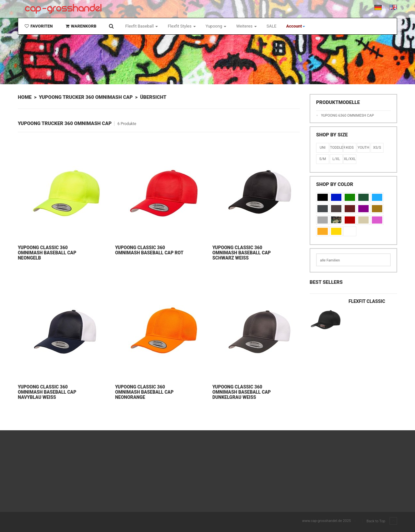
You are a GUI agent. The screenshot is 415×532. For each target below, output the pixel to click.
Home (25, 97)
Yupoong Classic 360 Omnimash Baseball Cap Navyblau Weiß (47, 392)
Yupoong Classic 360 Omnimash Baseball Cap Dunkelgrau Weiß (242, 392)
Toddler (336, 148)
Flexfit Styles (182, 26)
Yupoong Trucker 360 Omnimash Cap (86, 97)
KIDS (350, 148)
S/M (323, 159)
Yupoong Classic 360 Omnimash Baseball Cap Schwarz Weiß (242, 253)
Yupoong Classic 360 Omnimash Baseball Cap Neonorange (144, 392)
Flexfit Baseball (142, 26)
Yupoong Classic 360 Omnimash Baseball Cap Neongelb (47, 253)
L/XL (336, 159)
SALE (272, 26)
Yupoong (216, 26)
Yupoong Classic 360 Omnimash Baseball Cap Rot (149, 250)
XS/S (377, 148)
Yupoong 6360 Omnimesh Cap (347, 116)
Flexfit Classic (367, 301)
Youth (363, 148)
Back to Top (382, 521)
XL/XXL (350, 159)
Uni (323, 148)
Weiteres (246, 26)
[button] (296, 26)
